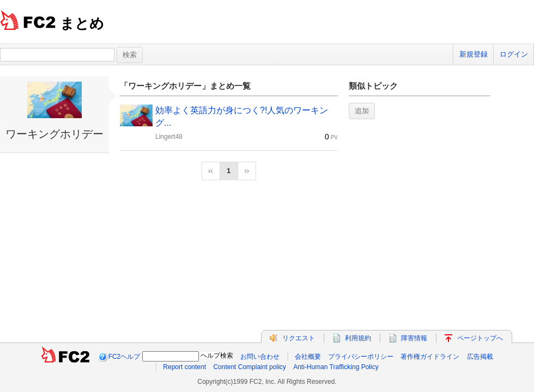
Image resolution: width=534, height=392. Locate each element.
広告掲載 (480, 357)
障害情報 (414, 338)
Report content (184, 367)
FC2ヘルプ (125, 357)
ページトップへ (480, 338)
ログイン (514, 54)
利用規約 (358, 338)
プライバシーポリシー (361, 357)
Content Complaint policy (249, 367)
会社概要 (308, 357)
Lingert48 (169, 137)
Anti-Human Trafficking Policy (336, 367)
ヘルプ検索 (217, 356)
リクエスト (299, 338)
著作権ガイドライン (430, 357)
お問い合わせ (260, 357)
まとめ (82, 23)
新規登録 (474, 54)
